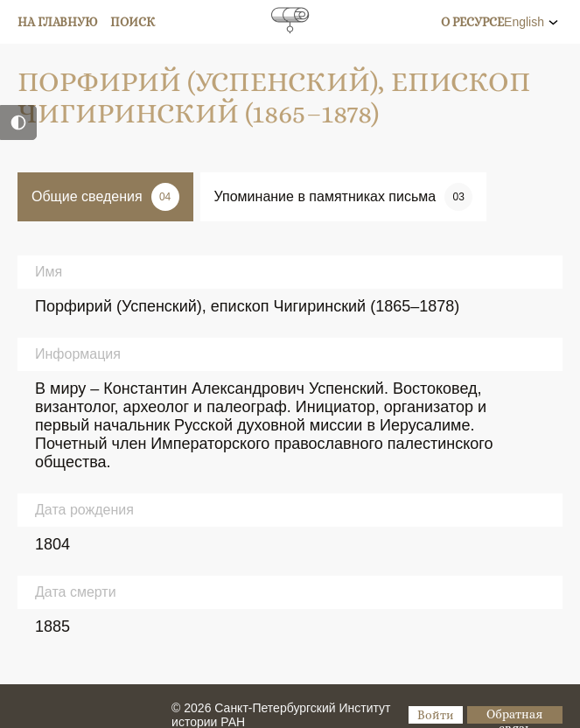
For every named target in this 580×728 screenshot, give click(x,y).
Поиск (133, 22)
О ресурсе (472, 22)
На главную (58, 22)
